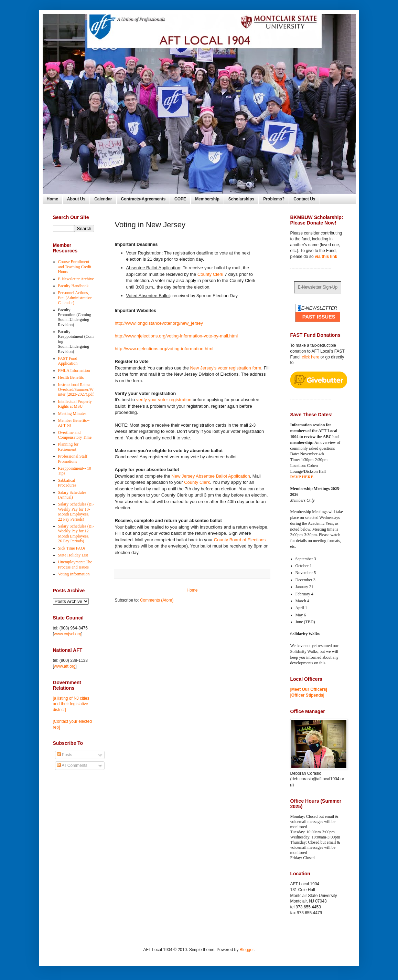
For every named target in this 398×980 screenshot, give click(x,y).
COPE (180, 199)
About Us (76, 199)
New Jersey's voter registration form (225, 368)
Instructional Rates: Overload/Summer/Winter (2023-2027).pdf (76, 390)
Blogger (247, 950)
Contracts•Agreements (143, 199)
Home (52, 199)
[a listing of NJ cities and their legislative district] (71, 704)
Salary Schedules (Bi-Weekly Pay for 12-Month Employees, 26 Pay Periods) (76, 534)
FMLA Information (74, 371)
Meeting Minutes (72, 414)
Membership (207, 199)
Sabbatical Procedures (67, 483)
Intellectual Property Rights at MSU (75, 404)
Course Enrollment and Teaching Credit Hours (75, 267)
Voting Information (74, 574)
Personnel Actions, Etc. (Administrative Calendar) (75, 298)
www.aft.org (65, 666)
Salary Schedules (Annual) (72, 495)
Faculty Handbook (73, 286)
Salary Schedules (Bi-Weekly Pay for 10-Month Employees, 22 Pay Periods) (76, 512)
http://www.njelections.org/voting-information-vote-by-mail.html (176, 336)
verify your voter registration (164, 400)
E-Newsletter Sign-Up (318, 287)
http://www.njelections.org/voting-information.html (164, 349)
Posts (64, 755)
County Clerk (210, 274)
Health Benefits (71, 377)
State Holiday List (73, 555)
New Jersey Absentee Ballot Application (211, 476)
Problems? (274, 199)
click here (311, 357)
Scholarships (241, 199)
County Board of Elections (240, 540)
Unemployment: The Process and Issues (75, 564)
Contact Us (304, 199)
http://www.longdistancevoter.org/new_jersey (159, 323)
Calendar (103, 199)
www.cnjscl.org (68, 634)
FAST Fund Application (68, 361)
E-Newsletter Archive (76, 279)
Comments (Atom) (157, 600)
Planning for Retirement (68, 447)
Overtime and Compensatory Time (75, 435)
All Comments (72, 765)
